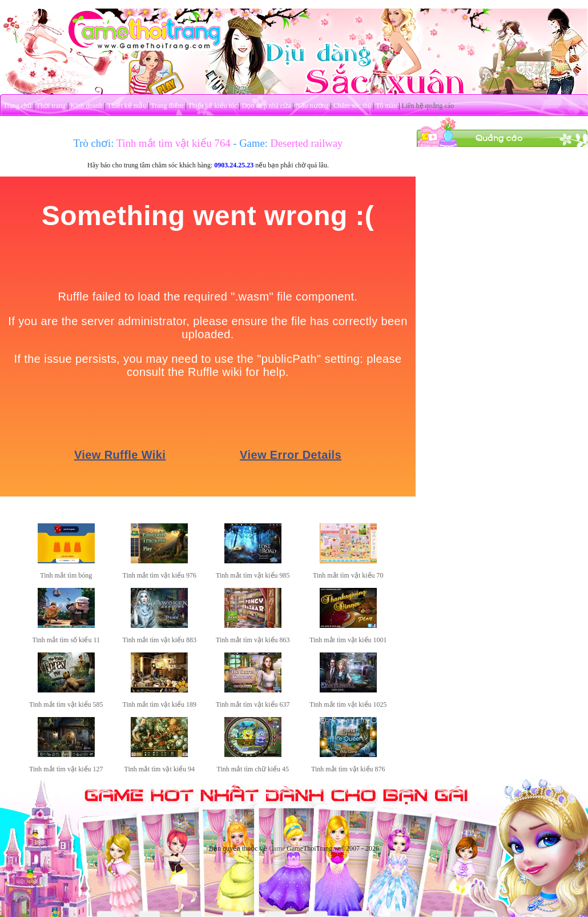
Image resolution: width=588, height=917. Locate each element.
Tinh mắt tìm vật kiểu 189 (160, 704)
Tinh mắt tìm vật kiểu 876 (348, 769)
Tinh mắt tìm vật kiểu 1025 (348, 704)
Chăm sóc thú (352, 106)
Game (277, 848)
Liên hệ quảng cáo (428, 106)
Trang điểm (167, 106)
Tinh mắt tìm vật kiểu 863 (253, 640)
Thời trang (51, 106)
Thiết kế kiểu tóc (212, 106)
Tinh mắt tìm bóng (66, 575)
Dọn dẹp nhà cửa (267, 106)
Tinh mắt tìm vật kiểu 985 (253, 575)
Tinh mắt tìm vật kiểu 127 (66, 769)
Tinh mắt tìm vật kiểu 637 (253, 704)
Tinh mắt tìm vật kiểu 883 (160, 640)
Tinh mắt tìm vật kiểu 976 (160, 575)
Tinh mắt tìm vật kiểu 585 (66, 704)
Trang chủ (18, 106)
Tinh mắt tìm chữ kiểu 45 (253, 769)
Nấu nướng (312, 106)
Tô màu (386, 106)
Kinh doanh (86, 106)
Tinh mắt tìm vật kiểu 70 (348, 575)
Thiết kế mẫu (127, 106)
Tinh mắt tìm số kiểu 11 (66, 640)
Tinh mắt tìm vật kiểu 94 (160, 769)
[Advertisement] (502, 219)
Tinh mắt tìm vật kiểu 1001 (348, 640)
